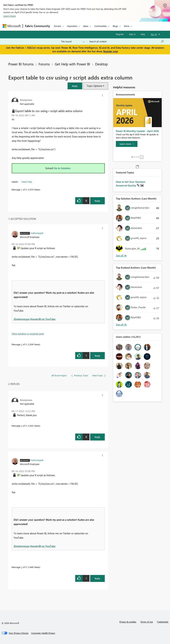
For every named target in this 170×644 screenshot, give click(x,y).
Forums (58, 26)
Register (120, 34)
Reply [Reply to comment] (97, 356)
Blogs (115, 26)
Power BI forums (21, 64)
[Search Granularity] (73, 41)
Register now (111, 51)
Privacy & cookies (128, 622)
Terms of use (147, 622)
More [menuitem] (127, 26)
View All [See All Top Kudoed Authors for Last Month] (121, 325)
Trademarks (163, 622)
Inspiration (72, 26)
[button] (75, 86)
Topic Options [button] (94, 86)
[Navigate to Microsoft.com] (12, 26)
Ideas (86, 26)
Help (143, 34)
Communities (101, 26)
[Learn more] (127, 144)
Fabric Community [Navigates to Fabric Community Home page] (37, 26)
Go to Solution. (63, 168)
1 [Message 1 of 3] (22, 189)
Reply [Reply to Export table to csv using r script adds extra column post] (97, 201)
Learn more (10, 16)
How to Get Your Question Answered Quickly (131, 184)
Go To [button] (154, 34)
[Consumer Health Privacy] (43, 633)
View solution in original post (28, 334)
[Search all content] (127, 41)
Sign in (132, 34)
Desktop (101, 64)
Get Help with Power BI (72, 64)
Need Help (27, 182)
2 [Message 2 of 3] (22, 344)
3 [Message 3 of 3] (22, 426)
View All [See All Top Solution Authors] (121, 256)
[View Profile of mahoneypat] (37, 233)
